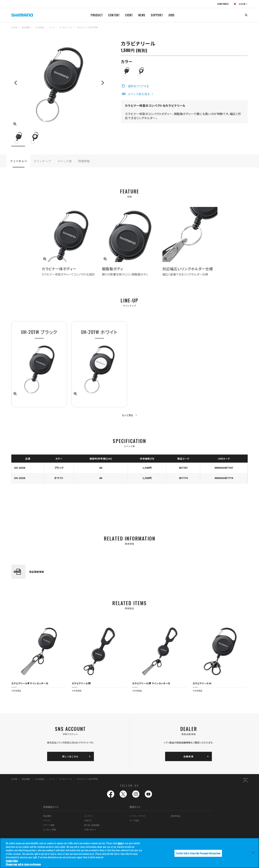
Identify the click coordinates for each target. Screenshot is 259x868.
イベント (47, 811)
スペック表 (65, 161)
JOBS (171, 15)
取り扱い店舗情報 (92, 815)
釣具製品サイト (51, 797)
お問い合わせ (90, 820)
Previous (16, 83)
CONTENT (114, 15)
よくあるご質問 (50, 820)
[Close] (253, 853)
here (120, 843)
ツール (52, 27)
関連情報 (84, 161)
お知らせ (88, 811)
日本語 (14, 27)
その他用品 (39, 27)
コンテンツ (89, 806)
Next (102, 83)
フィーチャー (19, 161)
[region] (129, 853)
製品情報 (26, 27)
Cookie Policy (12, 861)
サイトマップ (48, 833)
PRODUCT (97, 15)
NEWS (142, 15)
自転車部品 (175, 806)
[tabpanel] (99, 364)
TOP (245, 30)
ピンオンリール (65, 27)
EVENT (129, 15)
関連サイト (135, 797)
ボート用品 (134, 811)
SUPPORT (157, 15)
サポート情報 (49, 815)
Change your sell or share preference (23, 864)
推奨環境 (111, 833)
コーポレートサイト (138, 806)
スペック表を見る (139, 94)
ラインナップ (42, 161)
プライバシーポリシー (179, 833)
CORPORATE (223, 4)
